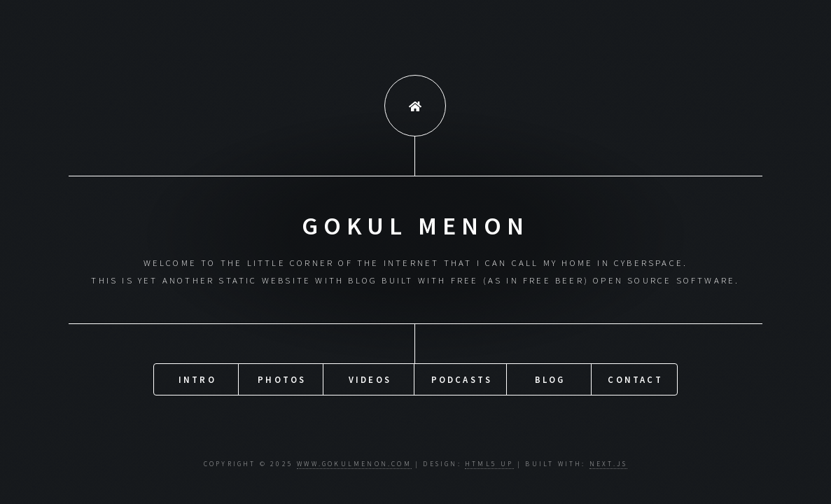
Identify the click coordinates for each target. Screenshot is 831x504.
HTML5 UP (489, 464)
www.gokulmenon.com (354, 464)
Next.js (608, 464)
